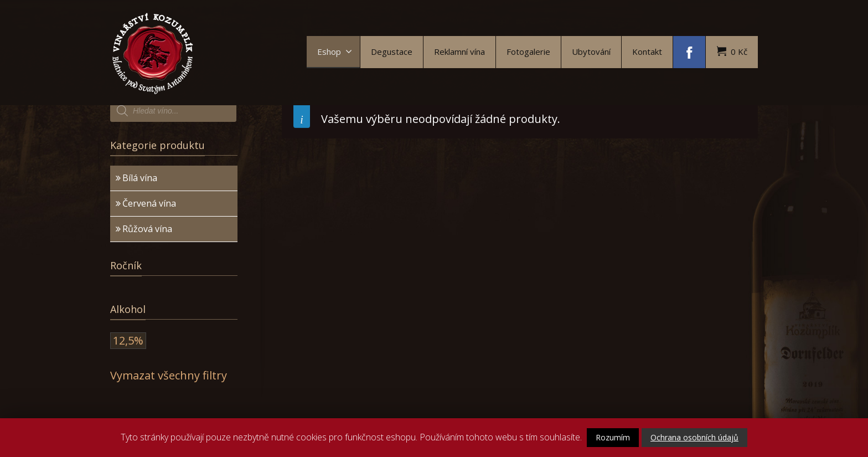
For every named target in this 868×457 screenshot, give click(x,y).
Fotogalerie (528, 52)
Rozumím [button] (613, 437)
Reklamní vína (459, 52)
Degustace (392, 52)
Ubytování (591, 52)
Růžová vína (147, 229)
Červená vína (149, 203)
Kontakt (647, 52)
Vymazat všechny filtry (169, 375)
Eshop (335, 52)
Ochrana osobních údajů (694, 437)
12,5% (128, 340)
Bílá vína (140, 178)
